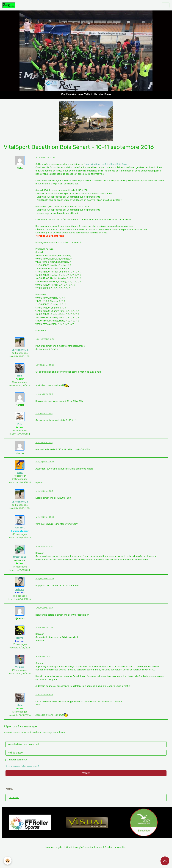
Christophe (20, 557)
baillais (20, 589)
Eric (20, 424)
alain (20, 376)
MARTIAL (20, 528)
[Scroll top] (165, 861)
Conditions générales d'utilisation (84, 847)
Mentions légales (54, 847)
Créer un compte (13, 766)
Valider (86, 773)
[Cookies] (8, 861)
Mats (20, 473)
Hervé (20, 638)
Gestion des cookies (116, 847)
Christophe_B (20, 350)
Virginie (20, 667)
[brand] (9, 5)
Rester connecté (18, 760)
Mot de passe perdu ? (30, 766)
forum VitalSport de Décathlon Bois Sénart (106, 164)
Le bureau (14, 798)
